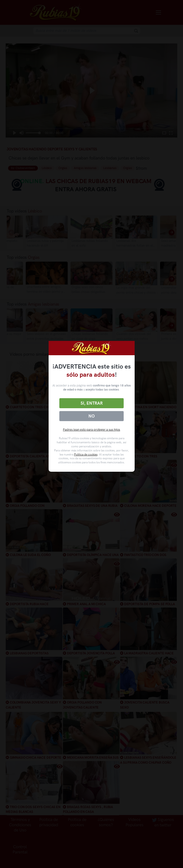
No (91, 416)
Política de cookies (86, 455)
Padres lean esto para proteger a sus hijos (91, 430)
